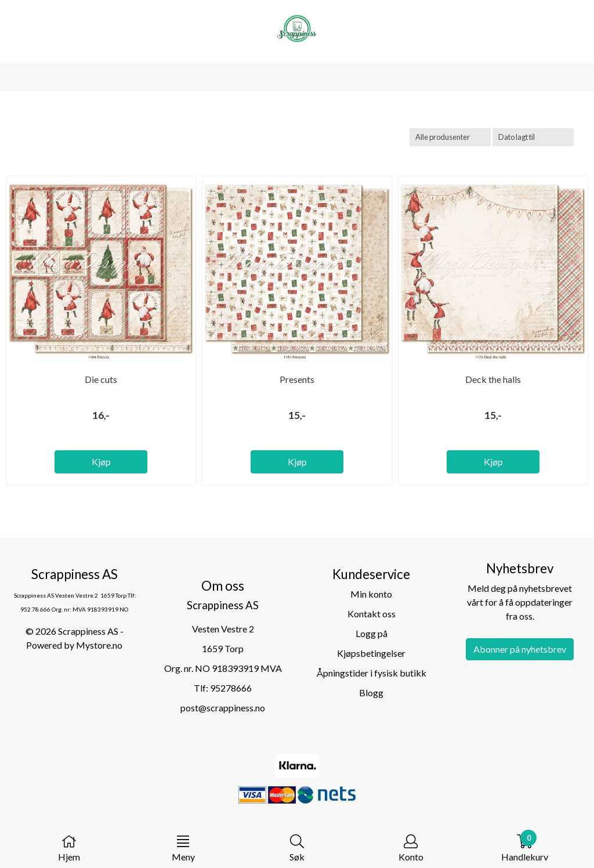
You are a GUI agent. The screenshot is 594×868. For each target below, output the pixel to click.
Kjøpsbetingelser (371, 653)
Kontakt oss (372, 614)
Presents (297, 379)
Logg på (372, 633)
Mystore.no (99, 645)
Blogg (371, 692)
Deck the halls (493, 379)
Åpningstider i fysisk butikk (372, 673)
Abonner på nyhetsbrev (520, 649)
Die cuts (101, 379)
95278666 (231, 688)
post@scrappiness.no (223, 708)
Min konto (371, 594)
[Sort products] (533, 137)
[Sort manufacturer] (450, 137)
